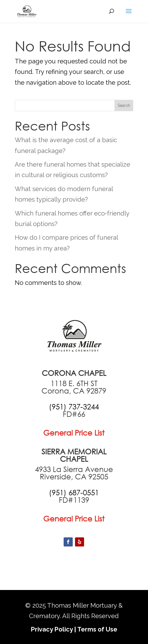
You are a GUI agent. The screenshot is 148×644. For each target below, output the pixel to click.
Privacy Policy (52, 629)
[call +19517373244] (74, 407)
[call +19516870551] (74, 492)
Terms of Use (97, 629)
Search (124, 105)
